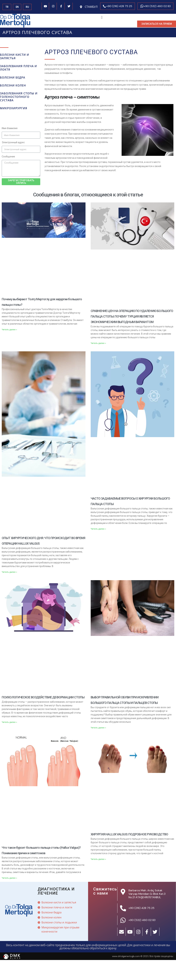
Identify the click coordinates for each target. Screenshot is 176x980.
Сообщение (8, 157)
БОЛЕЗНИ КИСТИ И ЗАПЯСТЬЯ (15, 57)
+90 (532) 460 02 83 (157, 6)
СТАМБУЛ (91, 7)
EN (17, 7)
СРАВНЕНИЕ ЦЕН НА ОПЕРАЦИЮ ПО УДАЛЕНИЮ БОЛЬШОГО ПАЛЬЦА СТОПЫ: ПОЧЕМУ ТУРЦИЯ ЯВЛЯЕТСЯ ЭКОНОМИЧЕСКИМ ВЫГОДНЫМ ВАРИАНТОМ (132, 316)
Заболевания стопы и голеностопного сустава (19, 97)
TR (7, 7)
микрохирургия (14, 108)
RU (27, 7)
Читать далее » (9, 330)
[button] (157, 24)
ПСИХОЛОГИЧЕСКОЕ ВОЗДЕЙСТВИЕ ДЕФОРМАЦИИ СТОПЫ (43, 697)
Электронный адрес (13, 142)
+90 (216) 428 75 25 (119, 6)
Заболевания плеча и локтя (18, 68)
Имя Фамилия (10, 128)
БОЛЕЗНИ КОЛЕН (13, 86)
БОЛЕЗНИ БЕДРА (13, 78)
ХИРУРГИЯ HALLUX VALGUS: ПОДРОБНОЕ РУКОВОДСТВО (129, 834)
